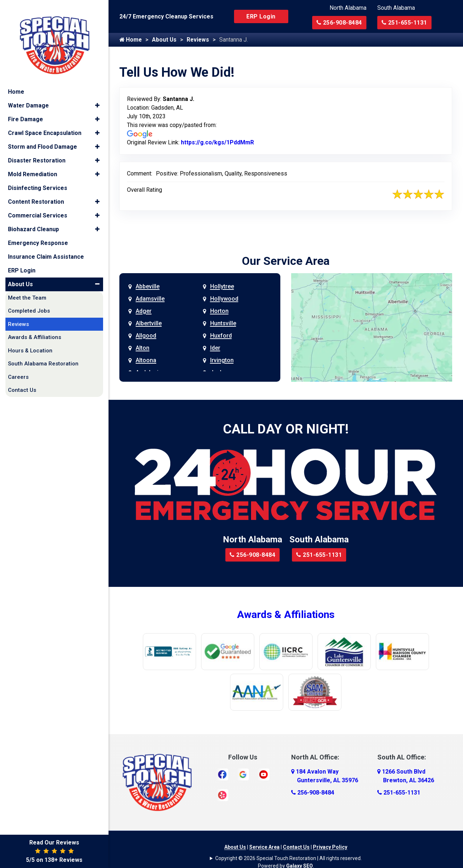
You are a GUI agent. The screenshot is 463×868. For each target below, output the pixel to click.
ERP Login (261, 16)
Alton (143, 348)
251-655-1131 (404, 23)
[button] (97, 98)
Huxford (221, 336)
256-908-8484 (339, 23)
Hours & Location (30, 343)
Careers (18, 370)
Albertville (149, 324)
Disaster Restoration (37, 153)
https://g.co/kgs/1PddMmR (217, 143)
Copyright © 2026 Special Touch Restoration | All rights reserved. (288, 859)
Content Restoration (36, 194)
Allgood (146, 336)
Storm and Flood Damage (43, 139)
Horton (219, 311)
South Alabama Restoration (43, 357)
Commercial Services (38, 208)
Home (131, 40)
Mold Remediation (33, 167)
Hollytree (222, 287)
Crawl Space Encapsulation (45, 126)
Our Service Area (286, 261)
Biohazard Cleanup (33, 222)
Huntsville (223, 324)
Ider (215, 348)
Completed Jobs (29, 304)
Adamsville (150, 299)
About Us (165, 40)
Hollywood (224, 299)
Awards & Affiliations (286, 615)
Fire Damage (26, 112)
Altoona (146, 361)
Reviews (200, 40)
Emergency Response (38, 236)
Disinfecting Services (38, 181)
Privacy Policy (330, 847)
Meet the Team (27, 291)
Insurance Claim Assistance (46, 249)
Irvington (222, 361)
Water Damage (28, 98)
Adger (144, 311)
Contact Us (296, 847)
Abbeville (148, 287)
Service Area (264, 847)
